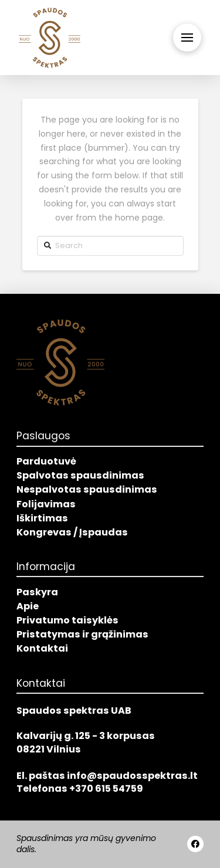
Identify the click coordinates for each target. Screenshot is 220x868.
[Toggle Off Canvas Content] (187, 38)
